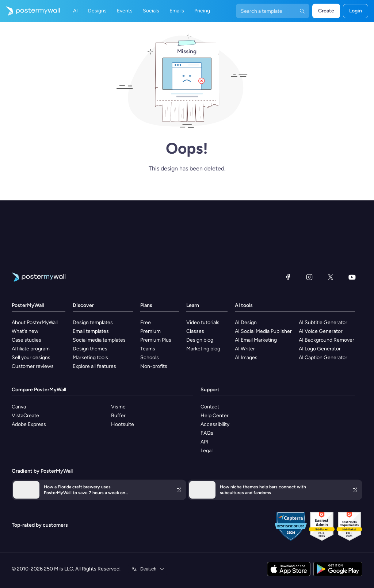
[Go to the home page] (30, 11)
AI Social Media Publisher (263, 331)
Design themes (90, 349)
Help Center (215, 416)
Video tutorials (203, 322)
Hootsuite (123, 424)
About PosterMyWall (35, 322)
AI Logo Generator (320, 349)
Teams (148, 349)
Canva (19, 407)
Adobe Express (29, 424)
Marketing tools (90, 358)
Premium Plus (156, 340)
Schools (150, 358)
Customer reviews (33, 366)
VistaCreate (25, 416)
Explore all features (94, 366)
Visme (118, 407)
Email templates (91, 331)
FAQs (207, 433)
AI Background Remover (327, 340)
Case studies (26, 340)
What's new (25, 331)
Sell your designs (31, 358)
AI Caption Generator (323, 358)
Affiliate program (31, 349)
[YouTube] (352, 277)
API (204, 442)
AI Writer (245, 349)
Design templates (93, 322)
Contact (210, 407)
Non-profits (154, 366)
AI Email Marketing (256, 340)
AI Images (246, 358)
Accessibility (215, 424)
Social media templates (99, 340)
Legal (207, 451)
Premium (150, 331)
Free (146, 322)
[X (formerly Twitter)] (331, 277)
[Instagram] (309, 277)
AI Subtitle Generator (323, 322)
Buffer (118, 416)
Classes (195, 331)
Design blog (200, 340)
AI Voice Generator (321, 331)
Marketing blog (203, 349)
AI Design (246, 322)
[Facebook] (288, 277)
